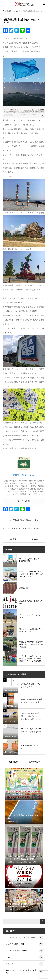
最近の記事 (13, 762)
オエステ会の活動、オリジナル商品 (25, 937)
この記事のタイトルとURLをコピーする (24, 520)
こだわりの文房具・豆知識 (25, 951)
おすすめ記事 (35, 762)
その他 (25, 957)
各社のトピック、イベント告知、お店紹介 (25, 528)
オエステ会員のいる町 (25, 944)
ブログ (13, 22)
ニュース (25, 964)
